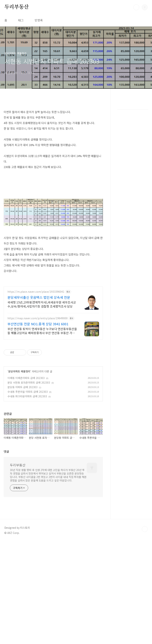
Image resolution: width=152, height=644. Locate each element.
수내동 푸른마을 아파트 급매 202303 (28, 392)
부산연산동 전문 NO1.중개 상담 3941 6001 (38, 324)
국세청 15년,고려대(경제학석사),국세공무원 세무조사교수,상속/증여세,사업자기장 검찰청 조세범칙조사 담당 (42, 304)
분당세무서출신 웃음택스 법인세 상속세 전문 (39, 297)
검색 (136, 7)
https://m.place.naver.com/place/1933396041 (36, 292)
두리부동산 (17, 7)
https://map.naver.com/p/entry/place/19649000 (38, 318)
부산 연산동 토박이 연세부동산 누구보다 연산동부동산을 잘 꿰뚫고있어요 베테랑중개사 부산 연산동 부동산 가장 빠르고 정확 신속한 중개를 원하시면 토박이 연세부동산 (42, 331)
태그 (21, 20)
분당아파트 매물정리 (19, 371)
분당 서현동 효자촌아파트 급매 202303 (29, 382)
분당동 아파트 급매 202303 (22, 387)
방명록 (39, 20)
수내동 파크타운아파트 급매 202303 (27, 396)
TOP (145, 529)
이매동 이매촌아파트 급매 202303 (26, 378)
